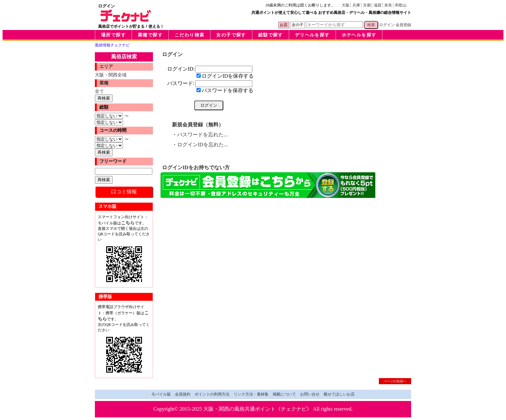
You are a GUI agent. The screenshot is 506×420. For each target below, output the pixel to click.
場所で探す (113, 35)
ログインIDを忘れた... (202, 145)
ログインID (180, 69)
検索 (371, 25)
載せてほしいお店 (339, 394)
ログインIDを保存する (225, 76)
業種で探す (150, 35)
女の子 (298, 25)
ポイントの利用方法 (212, 394)
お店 (284, 25)
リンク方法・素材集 (251, 394)
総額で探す (271, 35)
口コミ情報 (124, 192)
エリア (106, 67)
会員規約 (183, 394)
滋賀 (378, 5)
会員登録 (403, 25)
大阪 (346, 5)
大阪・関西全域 (111, 75)
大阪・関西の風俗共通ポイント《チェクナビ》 (258, 409)
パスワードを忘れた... (202, 135)
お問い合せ (310, 394)
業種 (104, 83)
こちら (128, 223)
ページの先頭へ (395, 381)
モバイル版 (161, 394)
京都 (367, 5)
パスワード (180, 83)
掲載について (284, 394)
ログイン (387, 25)
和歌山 (401, 5)
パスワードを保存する (225, 90)
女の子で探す (231, 35)
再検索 (104, 98)
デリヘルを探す (312, 35)
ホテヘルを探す (359, 35)
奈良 (388, 5)
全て (99, 91)
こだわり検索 (189, 35)
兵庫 (356, 5)
